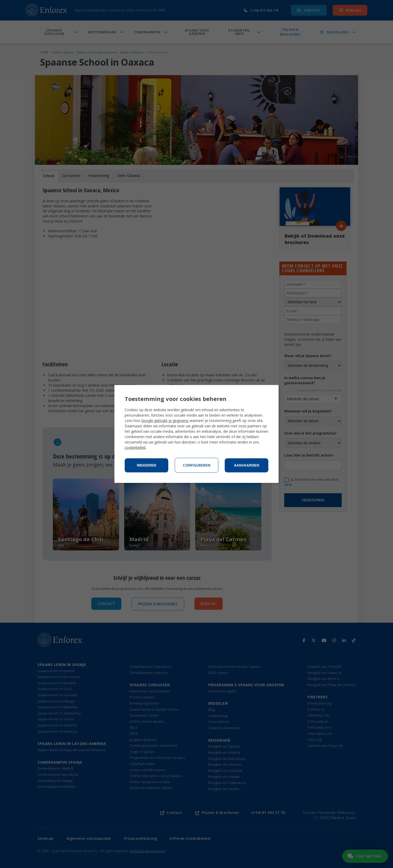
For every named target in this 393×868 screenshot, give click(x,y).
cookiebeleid (135, 447)
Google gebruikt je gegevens (165, 421)
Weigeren (146, 465)
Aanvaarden (247, 465)
